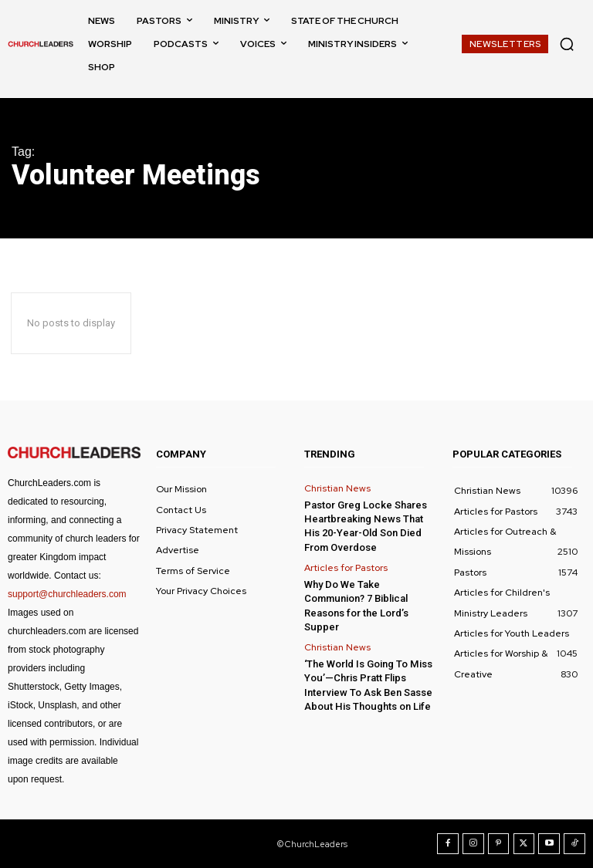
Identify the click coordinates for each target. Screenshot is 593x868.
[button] (567, 44)
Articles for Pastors (346, 567)
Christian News (337, 488)
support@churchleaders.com (67, 594)
